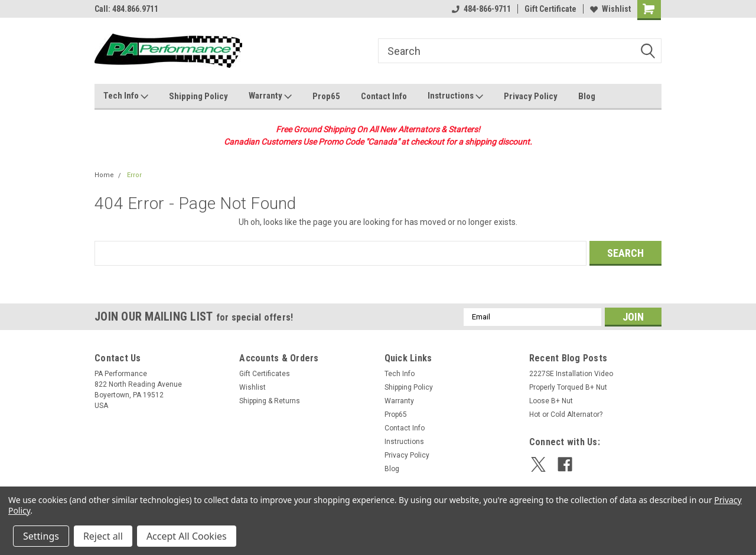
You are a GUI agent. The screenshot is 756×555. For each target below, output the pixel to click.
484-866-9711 (481, 9)
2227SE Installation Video (571, 374)
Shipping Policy (198, 96)
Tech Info (126, 96)
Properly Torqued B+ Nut (568, 387)
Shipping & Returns (270, 401)
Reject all (103, 536)
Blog (587, 96)
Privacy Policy (531, 96)
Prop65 (326, 96)
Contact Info (384, 96)
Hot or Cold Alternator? (566, 414)
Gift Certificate (550, 9)
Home (104, 175)
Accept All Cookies (187, 536)
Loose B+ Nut (551, 401)
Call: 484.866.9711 (126, 9)
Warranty (270, 96)
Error (134, 175)
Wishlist (610, 9)
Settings (41, 536)
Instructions (455, 96)
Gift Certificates (265, 374)
